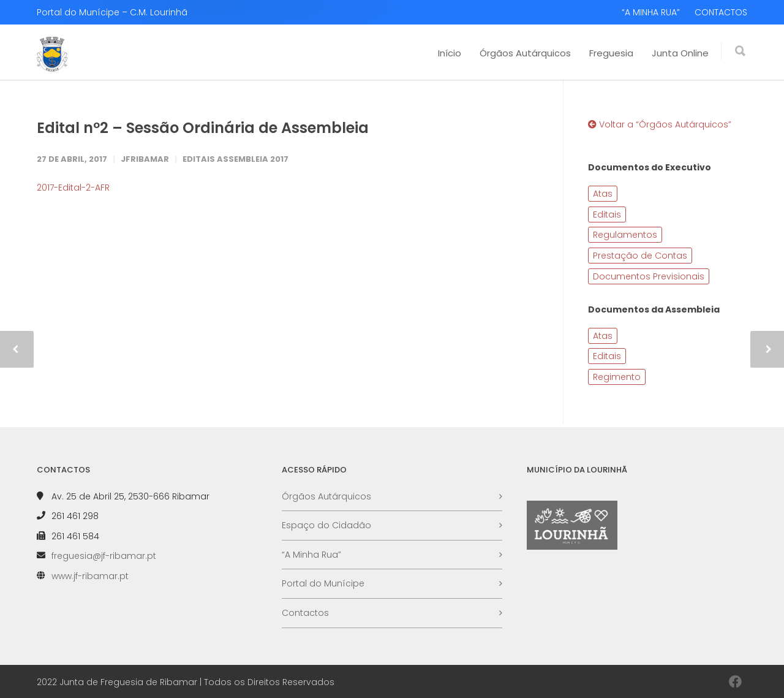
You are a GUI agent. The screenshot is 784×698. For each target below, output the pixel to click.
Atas (603, 194)
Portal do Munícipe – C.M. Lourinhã (112, 12)
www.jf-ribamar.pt (90, 576)
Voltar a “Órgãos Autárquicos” (660, 124)
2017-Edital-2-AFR (73, 188)
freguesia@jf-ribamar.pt (104, 556)
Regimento (617, 377)
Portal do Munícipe (323, 583)
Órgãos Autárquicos (525, 53)
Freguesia (611, 53)
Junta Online (680, 53)
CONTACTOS (721, 12)
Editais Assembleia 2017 (236, 159)
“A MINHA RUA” (651, 12)
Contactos (305, 613)
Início (450, 53)
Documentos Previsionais (649, 276)
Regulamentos (625, 235)
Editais (607, 214)
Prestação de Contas (640, 256)
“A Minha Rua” (311, 555)
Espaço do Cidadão (326, 525)
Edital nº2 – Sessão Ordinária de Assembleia (203, 128)
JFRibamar (145, 159)
